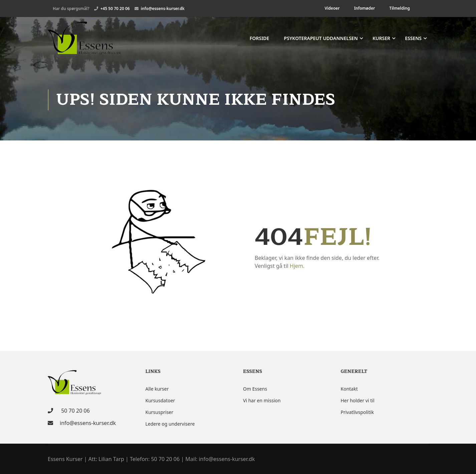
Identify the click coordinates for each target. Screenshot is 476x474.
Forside (260, 39)
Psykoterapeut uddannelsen (321, 39)
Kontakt (349, 389)
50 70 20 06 (75, 411)
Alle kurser (157, 389)
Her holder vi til (358, 400)
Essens (413, 39)
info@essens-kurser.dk (163, 9)
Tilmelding (400, 8)
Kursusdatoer (160, 400)
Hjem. (297, 267)
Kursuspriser (160, 412)
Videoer (332, 8)
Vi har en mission (262, 400)
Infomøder (365, 8)
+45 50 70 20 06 (115, 9)
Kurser (381, 39)
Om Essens (255, 389)
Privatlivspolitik (357, 412)
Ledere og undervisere (170, 424)
